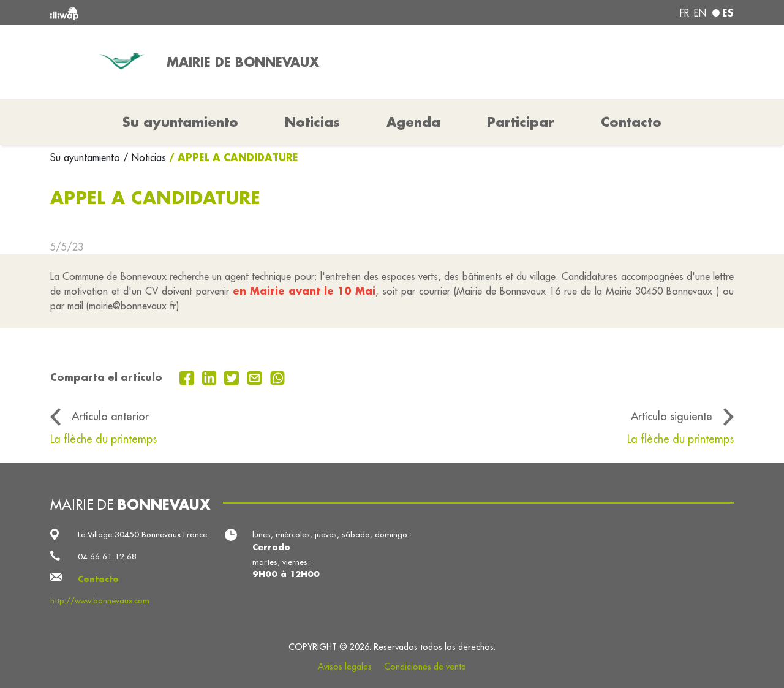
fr (684, 13)
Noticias (312, 122)
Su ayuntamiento (87, 157)
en (700, 13)
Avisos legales (345, 667)
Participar (521, 122)
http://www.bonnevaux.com (100, 601)
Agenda (413, 122)
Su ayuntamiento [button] (180, 122)
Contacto (631, 122)
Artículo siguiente (672, 416)
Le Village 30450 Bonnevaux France (142, 535)
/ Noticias (145, 157)
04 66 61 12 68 (107, 557)
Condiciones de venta (425, 667)
